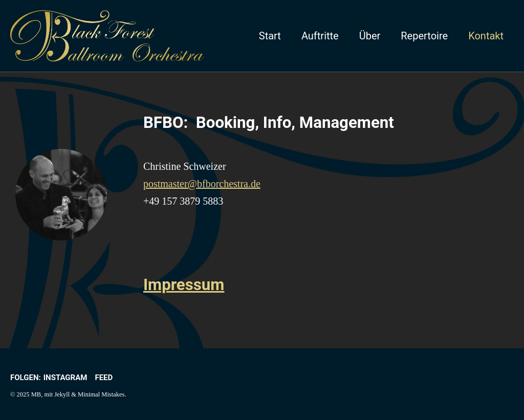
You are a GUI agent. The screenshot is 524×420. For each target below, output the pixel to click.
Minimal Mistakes (101, 394)
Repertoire (424, 36)
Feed (104, 378)
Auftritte (320, 36)
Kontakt (486, 36)
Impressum (184, 285)
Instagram (65, 378)
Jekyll (62, 394)
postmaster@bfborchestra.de (202, 184)
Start (270, 36)
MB (36, 394)
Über (370, 36)
